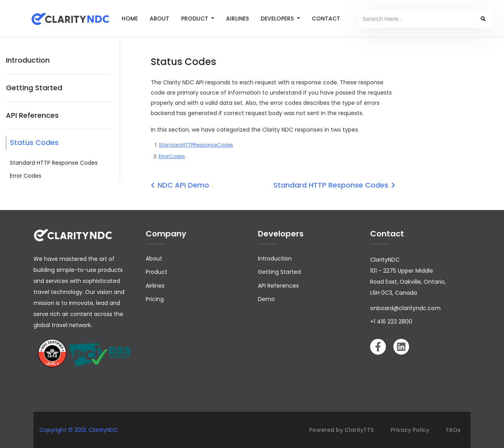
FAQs (453, 430)
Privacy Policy (410, 430)
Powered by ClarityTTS (341, 430)
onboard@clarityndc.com (405, 308)
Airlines (155, 286)
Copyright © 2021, (64, 430)
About (154, 258)
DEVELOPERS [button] (278, 19)
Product (157, 272)
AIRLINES (237, 19)
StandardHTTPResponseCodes (196, 145)
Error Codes (26, 176)
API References (32, 115)
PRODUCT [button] (195, 19)
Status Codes (34, 142)
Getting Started (34, 88)
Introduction (28, 60)
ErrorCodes (172, 156)
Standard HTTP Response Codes (54, 163)
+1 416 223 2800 (391, 322)
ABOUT (159, 19)
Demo (266, 299)
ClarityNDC (103, 430)
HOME (130, 19)
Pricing (155, 299)
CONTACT (326, 19)
